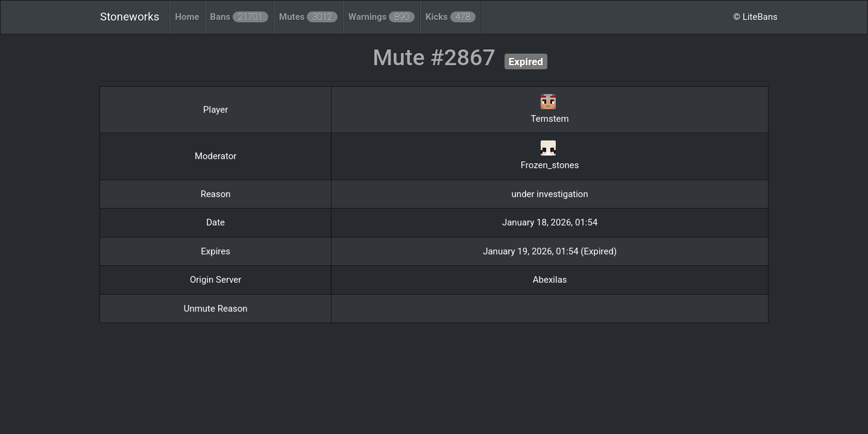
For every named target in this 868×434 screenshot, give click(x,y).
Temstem (550, 119)
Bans (240, 17)
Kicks (451, 17)
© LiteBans (755, 17)
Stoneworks (130, 17)
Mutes (308, 17)
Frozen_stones (550, 165)
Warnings (382, 17)
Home (187, 17)
